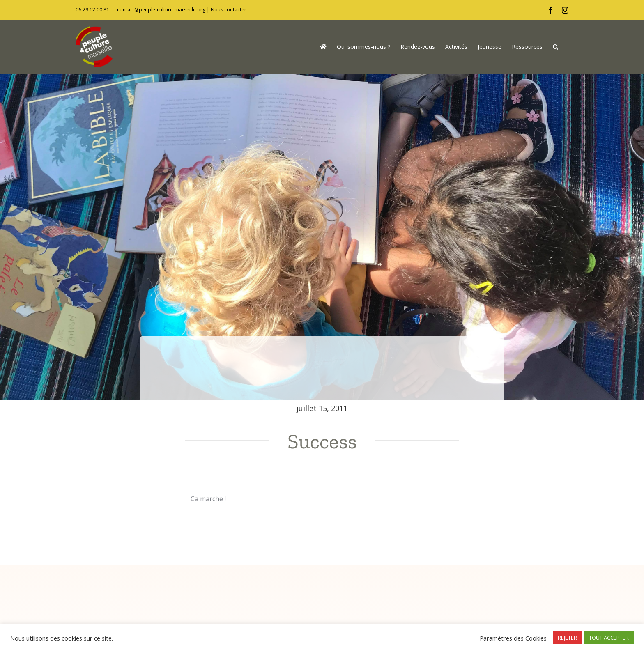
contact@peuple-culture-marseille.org (161, 10)
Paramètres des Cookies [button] (513, 638)
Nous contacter (229, 10)
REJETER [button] (567, 638)
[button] (555, 47)
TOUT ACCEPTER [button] (609, 638)
